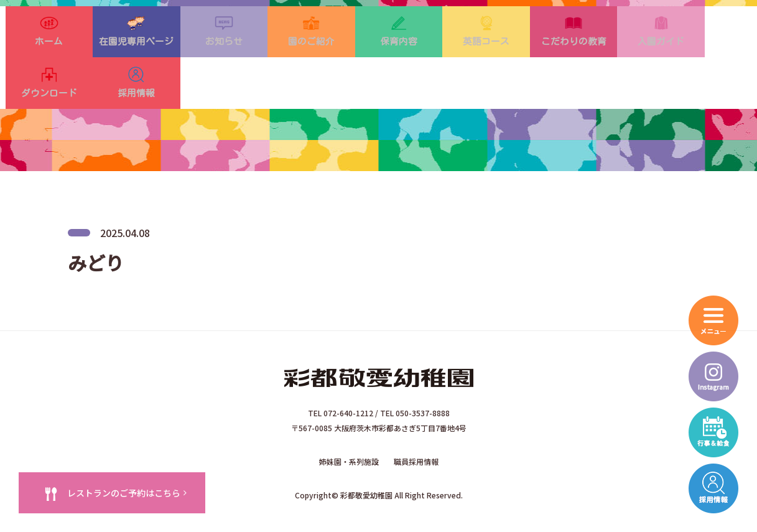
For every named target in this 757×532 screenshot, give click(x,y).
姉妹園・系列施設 (349, 435)
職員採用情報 (416, 435)
